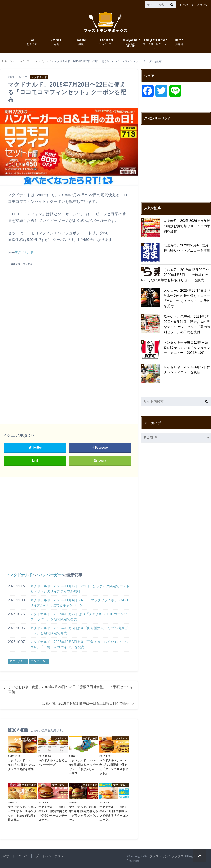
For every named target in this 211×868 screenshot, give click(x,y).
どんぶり (32, 41)
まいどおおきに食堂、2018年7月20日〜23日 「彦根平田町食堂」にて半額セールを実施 (71, 689)
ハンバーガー (105, 41)
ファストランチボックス (167, 856)
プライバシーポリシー (51, 856)
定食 (56, 41)
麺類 (81, 41)
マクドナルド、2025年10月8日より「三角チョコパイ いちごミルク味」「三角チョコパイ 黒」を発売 (79, 644)
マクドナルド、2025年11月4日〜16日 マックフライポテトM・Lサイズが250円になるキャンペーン (80, 603)
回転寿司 (130, 42)
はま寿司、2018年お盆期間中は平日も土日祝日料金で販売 (86, 703)
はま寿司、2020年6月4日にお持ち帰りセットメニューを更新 (187, 248)
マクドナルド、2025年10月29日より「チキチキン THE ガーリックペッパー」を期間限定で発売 (79, 616)
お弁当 (179, 41)
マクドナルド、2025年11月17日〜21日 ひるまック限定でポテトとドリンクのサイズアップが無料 (80, 589)
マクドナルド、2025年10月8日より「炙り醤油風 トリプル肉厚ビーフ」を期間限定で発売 (79, 631)
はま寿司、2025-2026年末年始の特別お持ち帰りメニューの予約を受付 (187, 226)
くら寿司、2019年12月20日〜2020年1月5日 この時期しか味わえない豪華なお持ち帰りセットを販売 (175, 275)
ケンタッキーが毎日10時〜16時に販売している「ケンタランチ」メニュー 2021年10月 (187, 347)
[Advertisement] (69, 300)
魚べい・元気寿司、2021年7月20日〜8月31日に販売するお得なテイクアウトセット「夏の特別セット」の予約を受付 (187, 324)
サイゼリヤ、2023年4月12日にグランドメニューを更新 (187, 370)
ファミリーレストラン (155, 43)
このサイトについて (195, 5)
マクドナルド (24, 252)
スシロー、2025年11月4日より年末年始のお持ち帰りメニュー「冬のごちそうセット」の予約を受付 (187, 298)
